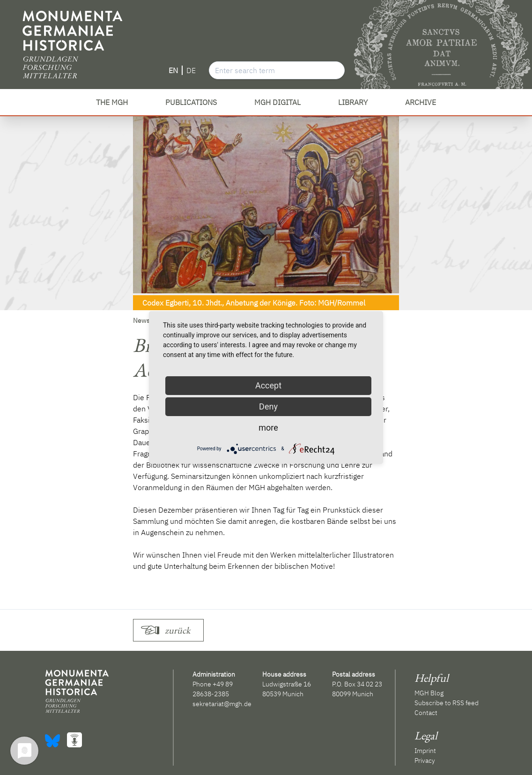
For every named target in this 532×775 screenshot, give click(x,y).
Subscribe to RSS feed (447, 703)
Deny (268, 406)
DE (191, 70)
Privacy (425, 760)
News (141, 320)
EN (173, 70)
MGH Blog (429, 693)
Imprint (425, 751)
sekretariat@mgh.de (222, 704)
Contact (426, 713)
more (268, 428)
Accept (268, 385)
